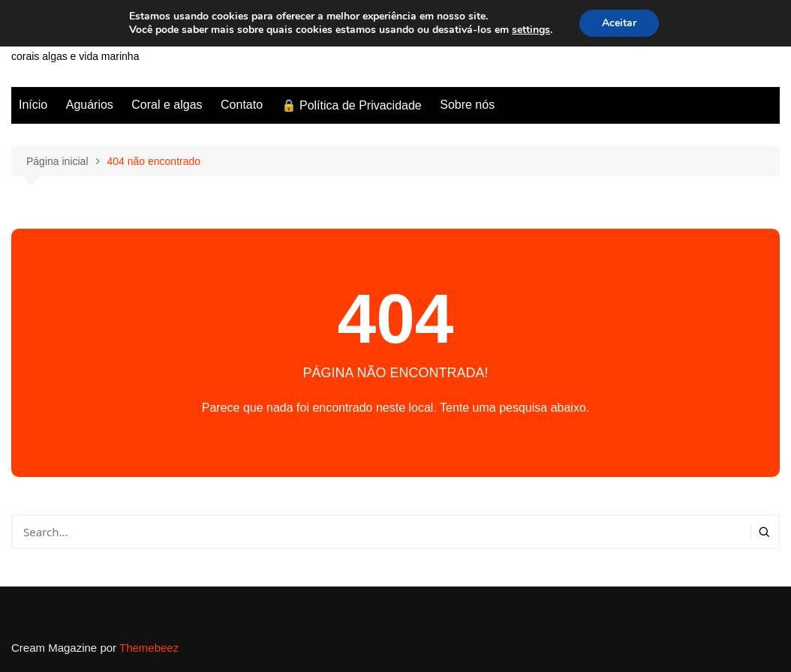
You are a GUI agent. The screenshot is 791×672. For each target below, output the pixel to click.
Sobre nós (467, 105)
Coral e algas (167, 105)
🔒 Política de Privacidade (352, 105)
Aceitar (619, 23)
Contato (242, 105)
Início (33, 105)
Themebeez (149, 648)
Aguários (90, 105)
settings (531, 30)
